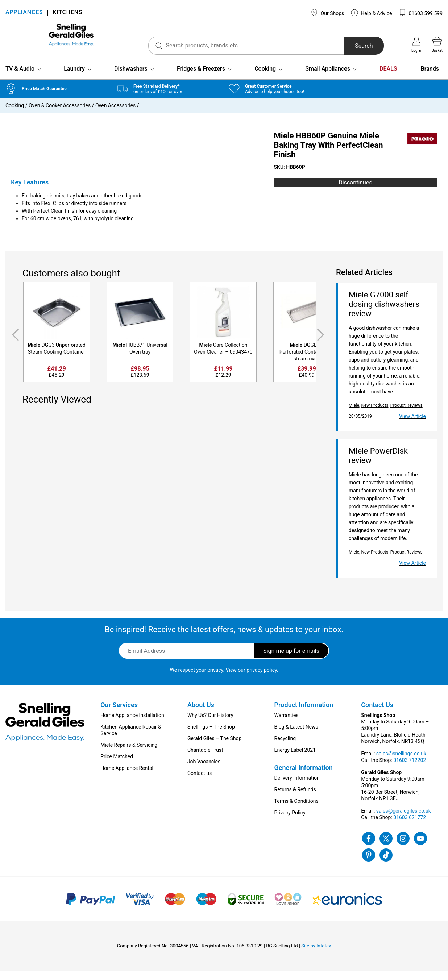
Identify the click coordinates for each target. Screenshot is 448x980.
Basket (437, 45)
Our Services (119, 714)
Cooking (265, 78)
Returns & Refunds (295, 799)
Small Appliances (328, 78)
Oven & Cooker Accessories (60, 115)
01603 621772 (410, 827)
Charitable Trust (205, 759)
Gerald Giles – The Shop (215, 748)
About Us (201, 714)
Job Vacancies (204, 771)
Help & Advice (372, 13)
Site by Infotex (316, 955)
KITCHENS (67, 13)
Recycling (285, 748)
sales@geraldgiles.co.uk (404, 820)
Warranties (287, 725)
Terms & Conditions (296, 810)
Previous (14, 344)
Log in (416, 45)
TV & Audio (20, 78)
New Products (375, 415)
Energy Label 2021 (295, 759)
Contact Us (377, 714)
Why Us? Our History (210, 725)
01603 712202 (410, 770)
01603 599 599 (421, 13)
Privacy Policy (290, 822)
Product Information (304, 714)
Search (350, 46)
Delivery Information (297, 787)
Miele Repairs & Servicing (129, 754)
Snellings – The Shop (211, 736)
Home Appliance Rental (127, 777)
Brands (430, 78)
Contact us (200, 783)
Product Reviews (406, 415)
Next (322, 344)
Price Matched (117, 766)
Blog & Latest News (296, 736)
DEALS (388, 78)
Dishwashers (131, 78)
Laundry (74, 78)
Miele (354, 415)
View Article (412, 426)
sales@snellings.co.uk (401, 763)
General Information (304, 777)
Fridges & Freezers (201, 78)
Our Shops (327, 13)
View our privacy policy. (252, 679)
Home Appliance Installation (132, 725)
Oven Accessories (115, 115)
